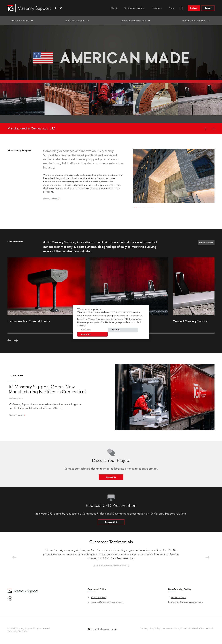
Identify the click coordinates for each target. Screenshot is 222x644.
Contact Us (111, 477)
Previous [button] (14, 558)
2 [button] (140, 207)
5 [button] (152, 207)
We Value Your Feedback (203, 628)
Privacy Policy (154, 628)
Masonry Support (20, 21)
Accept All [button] (86, 334)
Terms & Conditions (170, 628)
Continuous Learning (134, 8)
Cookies (143, 628)
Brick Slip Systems (75, 21)
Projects (194, 8)
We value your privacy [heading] (89, 309)
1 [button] (135, 207)
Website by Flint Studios (18, 631)
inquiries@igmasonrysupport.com (107, 602)
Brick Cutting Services (194, 21)
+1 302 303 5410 (98, 598)
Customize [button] (86, 330)
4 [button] (148, 207)
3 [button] (144, 207)
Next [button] (208, 558)
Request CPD (111, 522)
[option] (111, 80)
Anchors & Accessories (134, 21)
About (114, 8)
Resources (157, 8)
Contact (208, 8)
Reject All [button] (116, 330)
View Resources (206, 243)
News (172, 8)
